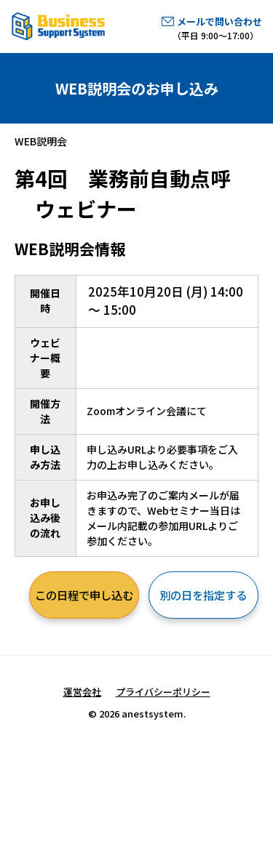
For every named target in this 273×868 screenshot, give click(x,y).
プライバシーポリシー (163, 692)
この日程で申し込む (84, 595)
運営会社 (82, 692)
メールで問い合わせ (219, 21)
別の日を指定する (203, 595)
